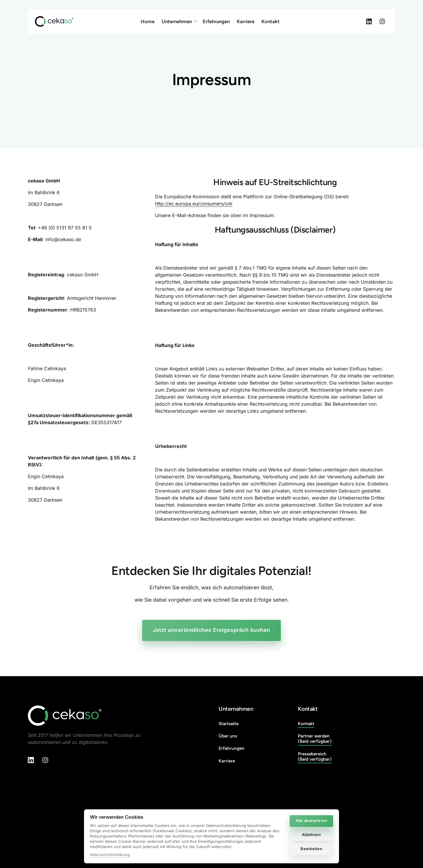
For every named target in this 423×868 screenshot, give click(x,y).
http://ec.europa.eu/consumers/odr (194, 204)
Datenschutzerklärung (110, 855)
